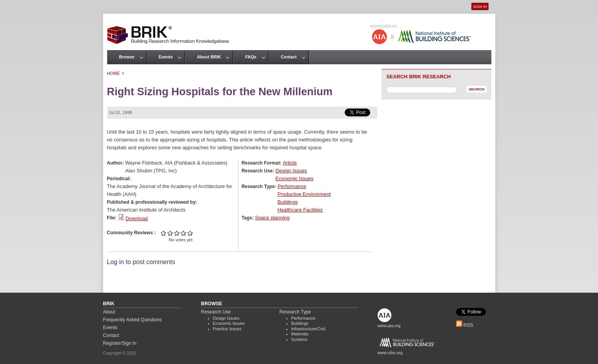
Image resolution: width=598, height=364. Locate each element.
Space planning (272, 218)
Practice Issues (227, 329)
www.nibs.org (390, 353)
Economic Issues (295, 178)
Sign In (480, 6)
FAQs (251, 57)
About (109, 312)
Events (166, 57)
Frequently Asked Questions (133, 320)
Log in (116, 262)
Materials (300, 334)
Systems (299, 339)
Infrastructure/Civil (308, 329)
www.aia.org (389, 326)
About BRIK (209, 57)
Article (290, 163)
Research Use (216, 312)
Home (114, 73)
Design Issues (291, 171)
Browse (127, 57)
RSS (465, 325)
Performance (292, 186)
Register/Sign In (120, 343)
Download (137, 218)
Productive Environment (304, 194)
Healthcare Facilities (300, 210)
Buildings (288, 202)
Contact (289, 57)
